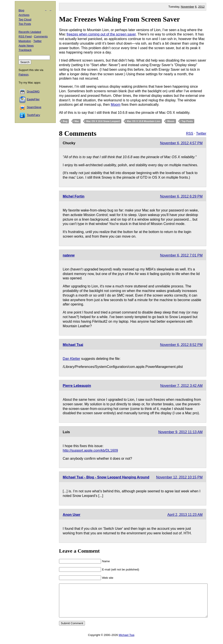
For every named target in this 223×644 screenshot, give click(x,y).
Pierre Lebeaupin (77, 386)
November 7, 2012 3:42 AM (182, 386)
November (187, 7)
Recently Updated (30, 32)
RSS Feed (25, 36)
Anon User (72, 515)
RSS (190, 133)
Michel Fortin (74, 196)
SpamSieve (34, 107)
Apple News (26, 46)
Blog (21, 10)
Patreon (24, 75)
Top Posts (187, 121)
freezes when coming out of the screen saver (101, 34)
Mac (77, 121)
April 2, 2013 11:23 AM (185, 515)
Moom (116, 105)
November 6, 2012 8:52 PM (181, 345)
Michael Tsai (73, 345)
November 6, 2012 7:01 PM (181, 255)
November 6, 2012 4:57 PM (181, 143)
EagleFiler (33, 99)
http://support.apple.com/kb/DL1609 (90, 450)
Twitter (201, 133)
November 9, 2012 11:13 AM (181, 432)
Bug (65, 121)
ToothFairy (33, 115)
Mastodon (25, 41)
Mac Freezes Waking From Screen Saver (119, 19)
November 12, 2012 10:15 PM (179, 477)
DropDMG (33, 91)
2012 (201, 7)
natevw (69, 255)
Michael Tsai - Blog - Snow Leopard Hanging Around (106, 477)
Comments (41, 36)
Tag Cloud (25, 19)
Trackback (25, 50)
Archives (24, 15)
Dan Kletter (71, 359)
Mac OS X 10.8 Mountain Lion (143, 121)
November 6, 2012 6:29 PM (181, 196)
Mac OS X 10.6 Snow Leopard (103, 121)
